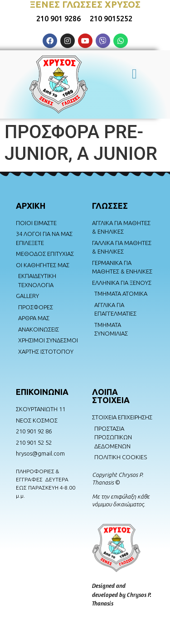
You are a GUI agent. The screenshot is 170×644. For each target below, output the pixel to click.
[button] (134, 72)
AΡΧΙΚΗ (31, 206)
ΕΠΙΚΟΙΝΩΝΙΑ (42, 392)
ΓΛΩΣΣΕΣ (110, 206)
